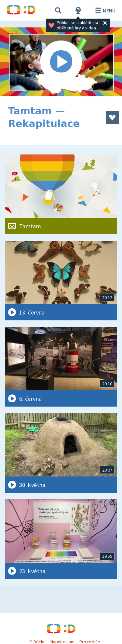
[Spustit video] (61, 62)
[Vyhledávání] (58, 10)
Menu (104, 10)
